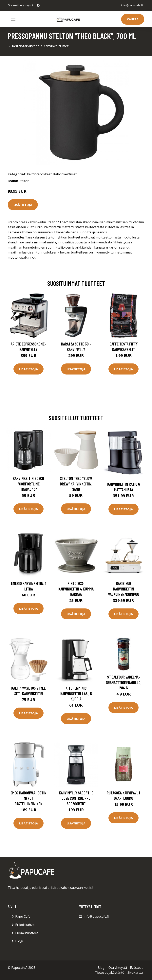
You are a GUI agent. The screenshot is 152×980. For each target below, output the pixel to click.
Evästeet (136, 968)
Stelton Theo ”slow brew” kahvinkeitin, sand (76, 484)
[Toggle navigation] (13, 19)
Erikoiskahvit (25, 925)
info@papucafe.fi (132, 5)
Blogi (19, 941)
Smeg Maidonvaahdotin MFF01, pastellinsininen (28, 798)
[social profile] (38, 5)
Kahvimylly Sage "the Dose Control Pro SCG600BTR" (76, 798)
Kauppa (133, 19)
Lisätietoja (23, 205)
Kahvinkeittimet (56, 46)
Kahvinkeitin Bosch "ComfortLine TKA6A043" (28, 484)
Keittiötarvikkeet (26, 46)
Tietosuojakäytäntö (110, 972)
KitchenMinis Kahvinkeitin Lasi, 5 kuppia (76, 693)
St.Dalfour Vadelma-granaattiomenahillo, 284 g (124, 682)
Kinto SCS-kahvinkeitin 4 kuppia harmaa (76, 589)
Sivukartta (135, 972)
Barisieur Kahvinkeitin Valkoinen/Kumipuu (124, 589)
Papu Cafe (23, 916)
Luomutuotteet (27, 933)
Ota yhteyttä (118, 968)
